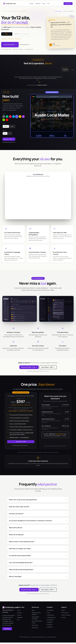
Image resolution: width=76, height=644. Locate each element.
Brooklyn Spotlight (57, 45)
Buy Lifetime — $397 (48, 367)
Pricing (31, 4)
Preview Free (68, 4)
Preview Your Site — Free (29, 367)
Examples (38, 4)
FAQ (48, 4)
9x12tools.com (9, 4)
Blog (44, 4)
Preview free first (25, 45)
